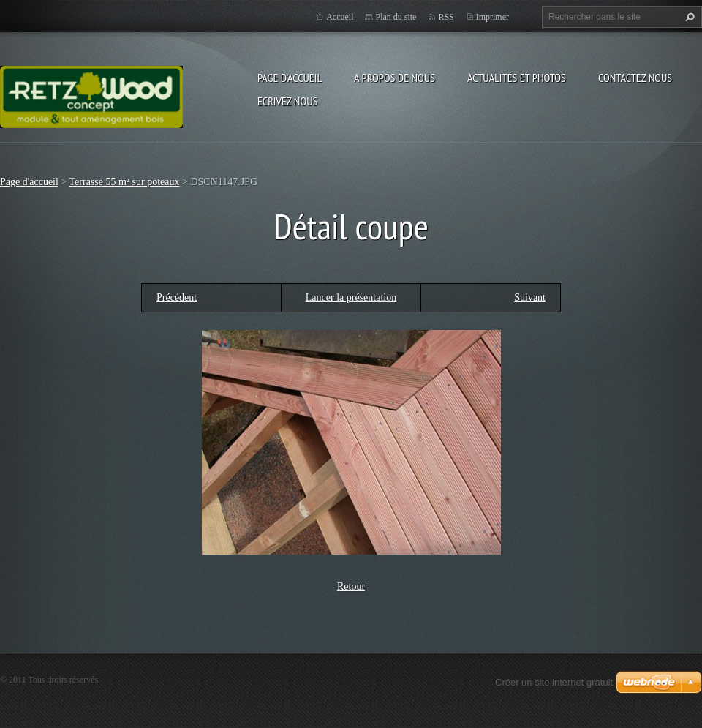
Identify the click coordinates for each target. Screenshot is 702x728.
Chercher (688, 17)
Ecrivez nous (287, 101)
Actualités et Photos (517, 78)
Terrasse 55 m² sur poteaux (125, 182)
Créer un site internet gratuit (554, 682)
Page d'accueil (290, 78)
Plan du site (396, 17)
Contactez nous (635, 78)
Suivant (530, 297)
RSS (446, 17)
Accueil (340, 17)
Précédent (177, 297)
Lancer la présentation (351, 297)
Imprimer (492, 17)
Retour (351, 586)
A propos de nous (395, 78)
